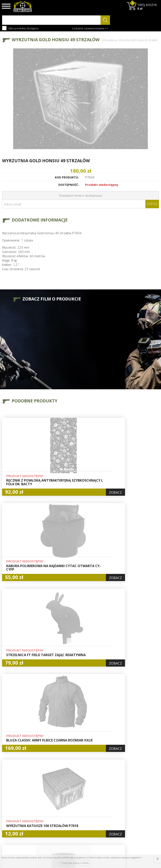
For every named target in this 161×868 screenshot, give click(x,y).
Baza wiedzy (51, 793)
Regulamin (50, 807)
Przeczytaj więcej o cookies (75, 863)
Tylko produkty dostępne (20, 28)
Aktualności (50, 798)
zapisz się (145, 804)
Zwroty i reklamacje (50, 814)
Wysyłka (48, 802)
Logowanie (76, 798)
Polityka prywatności (77, 814)
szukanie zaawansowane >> (90, 28)
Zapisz (152, 204)
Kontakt (48, 821)
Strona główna (109, 40)
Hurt (72, 793)
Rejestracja (77, 802)
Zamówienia (78, 807)
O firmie (48, 788)
